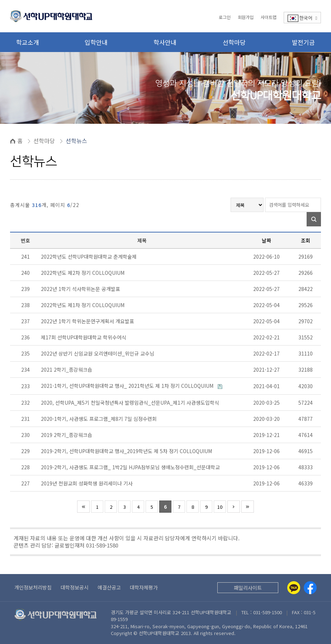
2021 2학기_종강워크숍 (67, 370)
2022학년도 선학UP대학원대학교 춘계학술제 (89, 257)
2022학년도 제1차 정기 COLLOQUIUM (83, 305)
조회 (306, 240)
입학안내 (96, 42)
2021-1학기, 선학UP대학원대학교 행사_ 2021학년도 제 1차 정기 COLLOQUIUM (128, 386)
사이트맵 (269, 17)
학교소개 (28, 42)
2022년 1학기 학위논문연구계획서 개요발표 (88, 321)
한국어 (302, 18)
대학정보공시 (75, 587)
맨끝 (248, 507)
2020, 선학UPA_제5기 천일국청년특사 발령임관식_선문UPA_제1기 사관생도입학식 (131, 403)
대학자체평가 (144, 587)
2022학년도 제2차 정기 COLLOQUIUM (83, 273)
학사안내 (165, 42)
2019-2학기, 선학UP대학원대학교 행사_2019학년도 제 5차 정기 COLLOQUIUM (127, 451)
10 (220, 507)
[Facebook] (310, 588)
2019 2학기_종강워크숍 (67, 435)
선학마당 (234, 42)
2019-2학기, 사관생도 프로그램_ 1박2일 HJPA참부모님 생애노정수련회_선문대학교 (131, 467)
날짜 (266, 240)
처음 (83, 507)
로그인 (225, 17)
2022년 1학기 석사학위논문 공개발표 (81, 289)
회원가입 (246, 17)
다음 (234, 507)
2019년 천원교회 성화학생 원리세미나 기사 (88, 483)
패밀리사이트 (248, 588)
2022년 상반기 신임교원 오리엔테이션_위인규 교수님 (98, 353)
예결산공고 (109, 587)
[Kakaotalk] (294, 588)
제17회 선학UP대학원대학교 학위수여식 (84, 337)
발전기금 (303, 42)
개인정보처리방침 (33, 587)
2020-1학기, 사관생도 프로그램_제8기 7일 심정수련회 (100, 419)
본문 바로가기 (0, 0)
